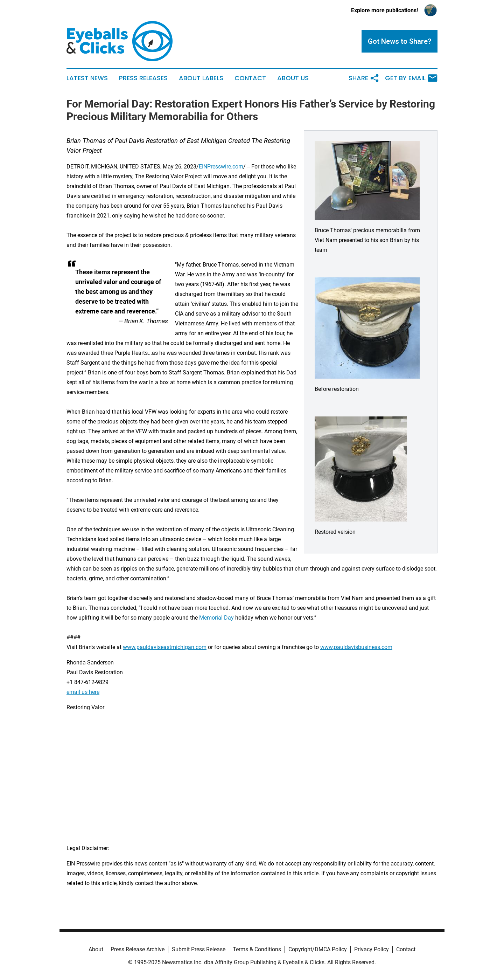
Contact (250, 78)
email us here (83, 692)
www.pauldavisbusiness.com (356, 647)
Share (364, 78)
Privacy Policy (372, 949)
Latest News (87, 78)
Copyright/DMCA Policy (318, 949)
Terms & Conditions (257, 949)
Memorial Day (216, 618)
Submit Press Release (199, 949)
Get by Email (411, 78)
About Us (293, 78)
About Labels (201, 78)
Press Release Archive (138, 949)
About (96, 949)
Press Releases (143, 78)
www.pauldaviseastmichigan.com (165, 647)
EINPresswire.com (221, 167)
